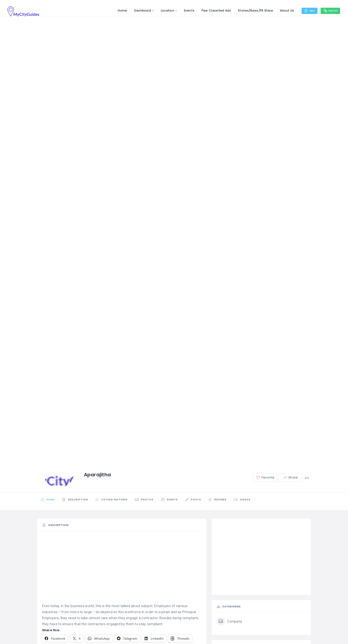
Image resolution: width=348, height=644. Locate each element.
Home (115, 10)
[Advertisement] (122, 569)
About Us (280, 10)
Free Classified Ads (209, 10)
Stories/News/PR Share (248, 10)
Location (160, 10)
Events (182, 10)
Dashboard (135, 10)
